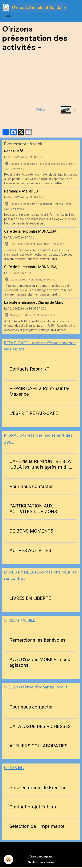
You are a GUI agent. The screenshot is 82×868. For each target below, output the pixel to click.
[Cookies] (9, 860)
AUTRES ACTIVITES (30, 550)
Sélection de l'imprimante (37, 826)
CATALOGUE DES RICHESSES (40, 726)
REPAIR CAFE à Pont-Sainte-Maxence (39, 391)
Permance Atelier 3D (21, 191)
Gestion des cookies (41, 862)
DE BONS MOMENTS (31, 531)
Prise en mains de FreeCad (38, 788)
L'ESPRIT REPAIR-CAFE (34, 413)
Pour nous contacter (31, 486)
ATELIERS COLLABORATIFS (38, 746)
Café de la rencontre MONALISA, (31, 231)
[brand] (36, 8)
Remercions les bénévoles (37, 640)
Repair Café (14, 151)
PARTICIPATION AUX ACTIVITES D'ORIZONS (33, 509)
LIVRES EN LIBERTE (30, 598)
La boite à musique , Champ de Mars (34, 302)
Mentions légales (41, 856)
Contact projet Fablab (33, 807)
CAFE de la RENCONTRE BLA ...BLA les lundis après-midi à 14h (40, 464)
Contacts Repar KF (29, 369)
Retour (41, 110)
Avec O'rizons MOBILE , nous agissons (40, 662)
